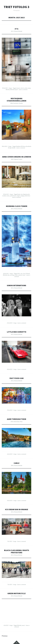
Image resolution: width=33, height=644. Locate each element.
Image (10, 88)
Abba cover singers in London (17, 157)
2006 (12, 103)
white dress (27, 196)
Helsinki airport (14, 90)
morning (12, 275)
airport (18, 88)
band (19, 194)
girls (29, 194)
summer (20, 275)
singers (18, 196)
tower (24, 275)
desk (26, 88)
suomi (23, 625)
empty (29, 88)
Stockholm (16, 103)
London (20, 159)
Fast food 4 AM (16, 378)
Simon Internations (16, 285)
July (8, 275)
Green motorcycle (16, 593)
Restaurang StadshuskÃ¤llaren (16, 100)
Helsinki (20, 31)
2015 (12, 31)
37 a (16, 29)
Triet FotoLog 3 (16, 7)
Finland (16, 31)
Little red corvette (17, 332)
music (8, 196)
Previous (5, 636)
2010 (12, 422)
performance (13, 196)
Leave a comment (23, 90)
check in (22, 88)
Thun (21, 422)
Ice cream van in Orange (17, 509)
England (16, 159)
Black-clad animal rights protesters (17, 551)
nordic (16, 275)
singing (22, 196)
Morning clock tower (17, 206)
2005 (12, 159)
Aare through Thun (16, 419)
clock (24, 274)
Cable (17, 463)
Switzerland (16, 422)
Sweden (21, 103)
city (21, 194)
